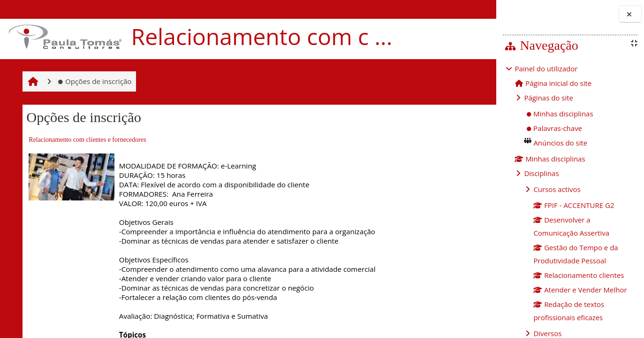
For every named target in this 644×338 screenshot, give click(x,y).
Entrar (466, 9)
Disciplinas (542, 173)
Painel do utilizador (546, 69)
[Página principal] (64, 38)
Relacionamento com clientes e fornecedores (86, 158)
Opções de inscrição (93, 99)
